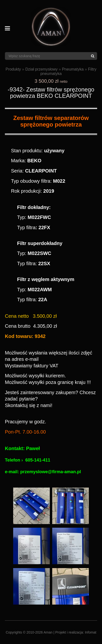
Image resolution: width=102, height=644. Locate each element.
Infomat (91, 632)
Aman (48, 632)
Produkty (13, 69)
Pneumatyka (73, 69)
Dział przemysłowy (41, 69)
